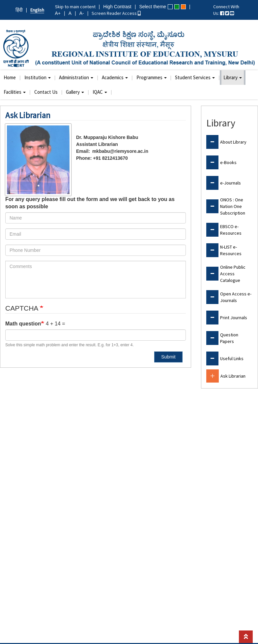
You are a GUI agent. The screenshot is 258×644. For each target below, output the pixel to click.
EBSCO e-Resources (231, 230)
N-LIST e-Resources (231, 250)
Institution (38, 77)
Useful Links (232, 358)
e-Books (228, 162)
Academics (115, 77)
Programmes (152, 77)
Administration (76, 77)
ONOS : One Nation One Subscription (233, 206)
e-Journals (230, 183)
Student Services (195, 77)
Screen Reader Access (116, 13)
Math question (23, 324)
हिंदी (19, 10)
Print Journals (234, 318)
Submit (168, 357)
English (37, 10)
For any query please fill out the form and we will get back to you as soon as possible (90, 203)
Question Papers (229, 338)
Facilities (15, 92)
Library (233, 77)
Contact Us (46, 92)
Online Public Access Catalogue (233, 274)
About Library (233, 142)
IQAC (100, 92)
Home (10, 77)
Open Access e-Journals (236, 297)
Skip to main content (75, 7)
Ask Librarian (233, 376)
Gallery (75, 92)
